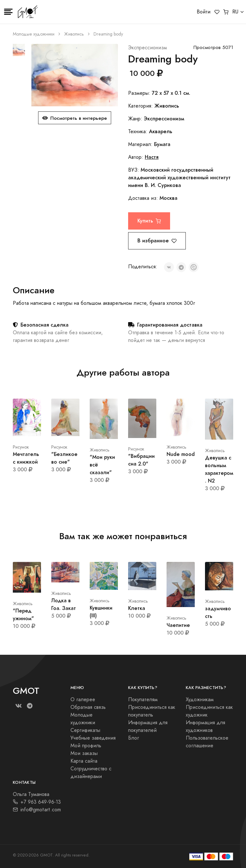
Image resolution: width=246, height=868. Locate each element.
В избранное (157, 241)
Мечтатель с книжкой (26, 458)
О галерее (83, 700)
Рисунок (21, 447)
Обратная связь (88, 707)
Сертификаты (85, 730)
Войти (204, 12)
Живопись (74, 34)
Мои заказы (84, 753)
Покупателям (143, 700)
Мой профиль (86, 746)
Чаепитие (178, 625)
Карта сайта (84, 761)
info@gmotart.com (37, 810)
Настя (152, 157)
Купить (149, 221)
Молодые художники (34, 34)
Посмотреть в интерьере (75, 118)
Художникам (200, 700)
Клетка (137, 608)
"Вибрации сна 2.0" (141, 460)
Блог (134, 738)
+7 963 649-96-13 (37, 802)
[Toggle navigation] (8, 12)
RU (235, 12)
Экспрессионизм (148, 48)
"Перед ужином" (23, 615)
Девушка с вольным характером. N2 (219, 469)
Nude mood (181, 454)
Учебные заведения (93, 738)
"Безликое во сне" (64, 458)
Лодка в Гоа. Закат (64, 604)
